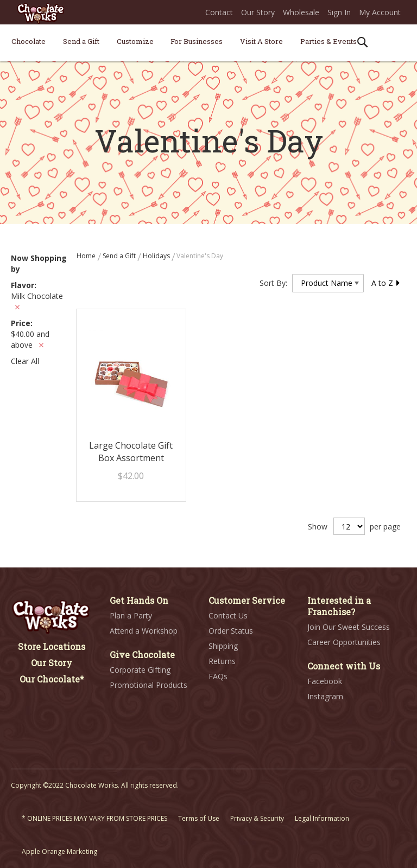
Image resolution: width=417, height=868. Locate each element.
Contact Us (228, 615)
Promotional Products (149, 685)
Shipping (223, 646)
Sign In (339, 12)
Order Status (231, 631)
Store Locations (52, 646)
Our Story (258, 12)
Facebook (325, 681)
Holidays (157, 256)
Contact (219, 12)
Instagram (325, 696)
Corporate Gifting (140, 670)
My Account (380, 12)
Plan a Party (131, 615)
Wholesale (301, 12)
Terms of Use (199, 818)
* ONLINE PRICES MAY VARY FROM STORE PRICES (94, 818)
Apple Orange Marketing (59, 851)
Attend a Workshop (144, 631)
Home (87, 256)
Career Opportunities (344, 642)
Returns (222, 661)
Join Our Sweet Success (349, 627)
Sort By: (273, 283)
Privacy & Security (257, 818)
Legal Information (322, 818)
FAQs (218, 676)
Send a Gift (120, 256)
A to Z (386, 283)
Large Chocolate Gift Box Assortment (131, 452)
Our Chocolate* (52, 679)
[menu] (208, 43)
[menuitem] (29, 41)
